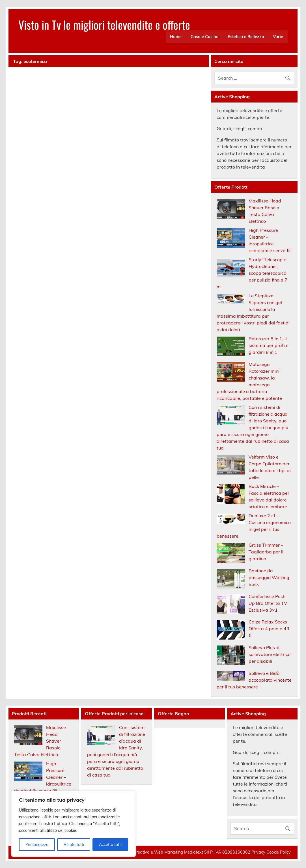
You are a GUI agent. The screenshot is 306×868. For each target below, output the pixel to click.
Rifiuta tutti (74, 845)
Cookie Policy (278, 852)
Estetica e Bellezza (246, 37)
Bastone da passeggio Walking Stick (269, 577)
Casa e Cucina (205, 37)
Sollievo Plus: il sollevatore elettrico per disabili (270, 654)
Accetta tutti (110, 845)
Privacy (258, 852)
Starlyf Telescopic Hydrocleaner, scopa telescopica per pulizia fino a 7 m (252, 273)
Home (176, 37)
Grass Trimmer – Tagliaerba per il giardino (266, 552)
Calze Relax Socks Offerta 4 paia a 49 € (269, 629)
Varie (278, 37)
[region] (74, 824)
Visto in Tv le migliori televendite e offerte (104, 25)
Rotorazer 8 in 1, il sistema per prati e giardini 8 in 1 (269, 345)
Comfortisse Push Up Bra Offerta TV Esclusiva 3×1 (268, 603)
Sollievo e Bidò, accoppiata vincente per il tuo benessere (254, 680)
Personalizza (37, 845)
